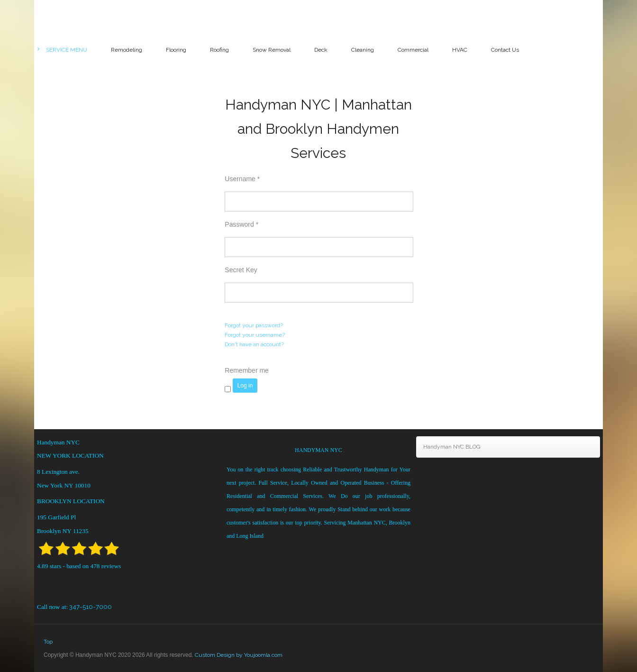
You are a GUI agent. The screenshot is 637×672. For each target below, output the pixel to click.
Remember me (247, 370)
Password (241, 224)
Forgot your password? (254, 325)
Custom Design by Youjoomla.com (239, 655)
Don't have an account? (254, 344)
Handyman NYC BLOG (452, 447)
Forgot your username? (255, 335)
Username (242, 179)
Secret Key (241, 270)
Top (48, 642)
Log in (245, 386)
